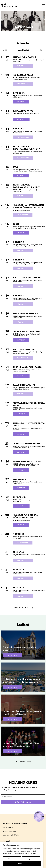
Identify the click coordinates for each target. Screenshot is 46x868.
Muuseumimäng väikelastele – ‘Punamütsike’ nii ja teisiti (29, 206)
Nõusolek (18, 534)
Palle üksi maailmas (24, 349)
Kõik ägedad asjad (23, 75)
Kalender (23, 43)
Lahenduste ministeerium (27, 443)
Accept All (22, 864)
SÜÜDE (16, 167)
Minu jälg (19, 552)
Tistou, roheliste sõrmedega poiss (29, 404)
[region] (22, 855)
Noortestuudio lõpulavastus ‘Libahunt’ (27, 148)
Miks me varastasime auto (27, 331)
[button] (1, 20)
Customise (12, 859)
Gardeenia (19, 93)
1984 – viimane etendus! (26, 313)
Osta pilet (21, 102)
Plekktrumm (20, 479)
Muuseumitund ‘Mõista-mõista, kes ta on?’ (26, 516)
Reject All (31, 859)
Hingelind (19, 242)
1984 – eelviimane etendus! (27, 278)
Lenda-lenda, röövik (24, 57)
